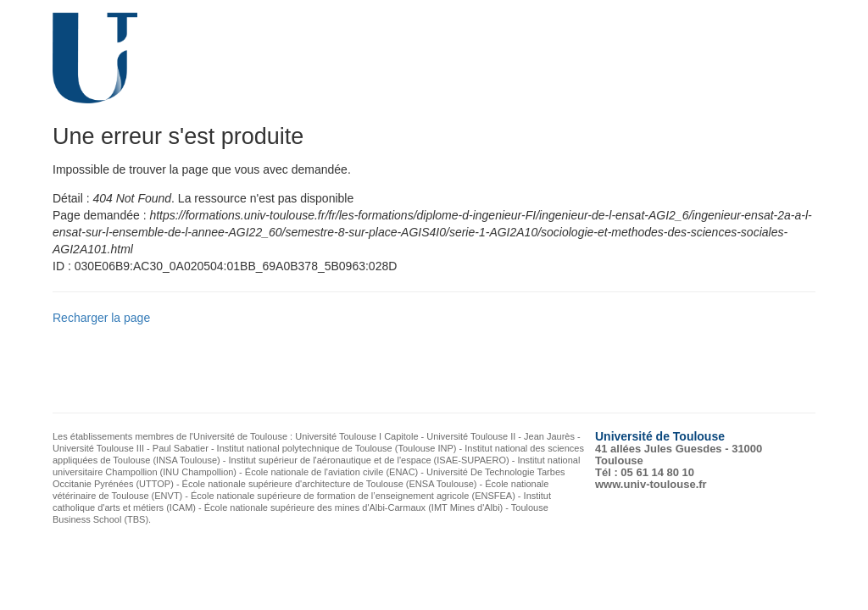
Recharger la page (101, 318)
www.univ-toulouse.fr (651, 484)
